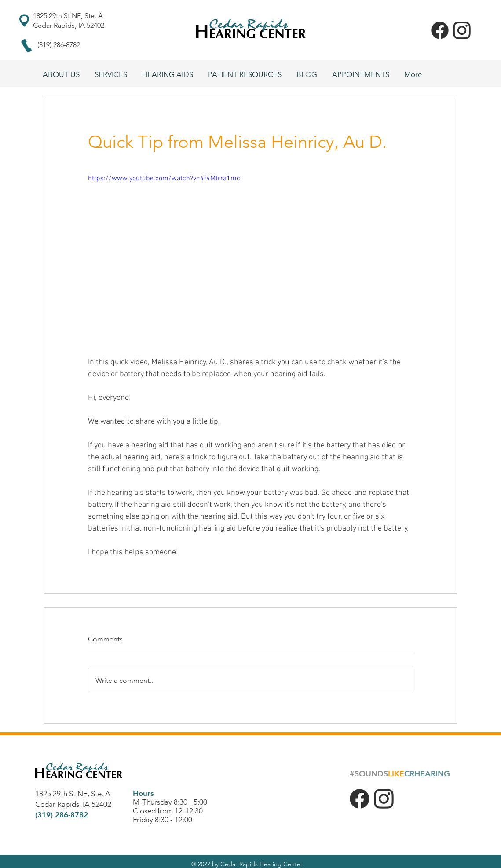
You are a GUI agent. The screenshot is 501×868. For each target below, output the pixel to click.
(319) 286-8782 (59, 45)
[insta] (462, 30)
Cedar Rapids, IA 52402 (69, 25)
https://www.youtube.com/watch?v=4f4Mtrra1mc (164, 179)
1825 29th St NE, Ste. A (69, 16)
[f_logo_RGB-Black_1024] (440, 30)
